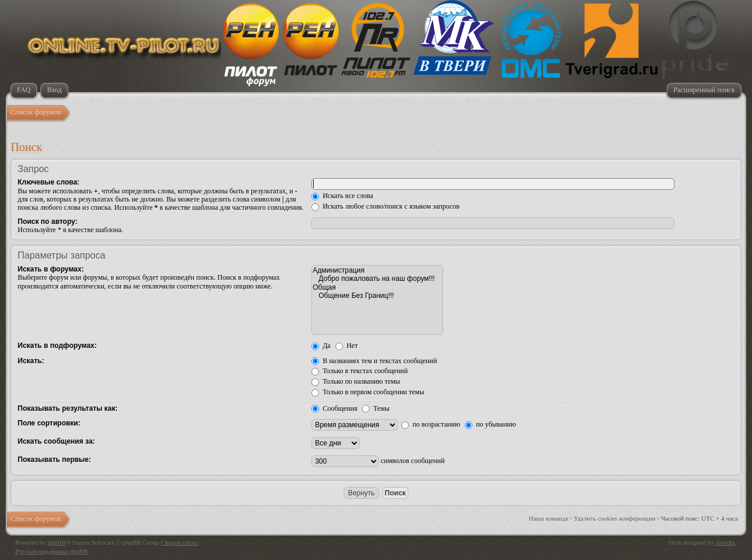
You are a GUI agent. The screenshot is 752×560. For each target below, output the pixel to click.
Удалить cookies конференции (615, 518)
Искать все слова (342, 196)
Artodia (726, 542)
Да (321, 346)
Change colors (179, 542)
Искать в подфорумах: (57, 346)
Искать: (31, 361)
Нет (347, 346)
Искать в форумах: (51, 269)
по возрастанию (431, 424)
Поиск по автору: (48, 222)
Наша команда (548, 518)
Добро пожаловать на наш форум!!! (377, 279)
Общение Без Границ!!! (377, 296)
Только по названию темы (356, 381)
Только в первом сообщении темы (368, 392)
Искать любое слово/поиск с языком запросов (385, 206)
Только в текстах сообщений (360, 371)
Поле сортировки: (49, 423)
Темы (376, 408)
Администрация (377, 270)
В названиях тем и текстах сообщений (374, 361)
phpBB (57, 542)
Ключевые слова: (48, 182)
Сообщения (334, 408)
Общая (377, 287)
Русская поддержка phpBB (51, 551)
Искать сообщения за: (56, 441)
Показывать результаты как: (68, 408)
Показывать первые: (54, 460)
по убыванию (490, 424)
